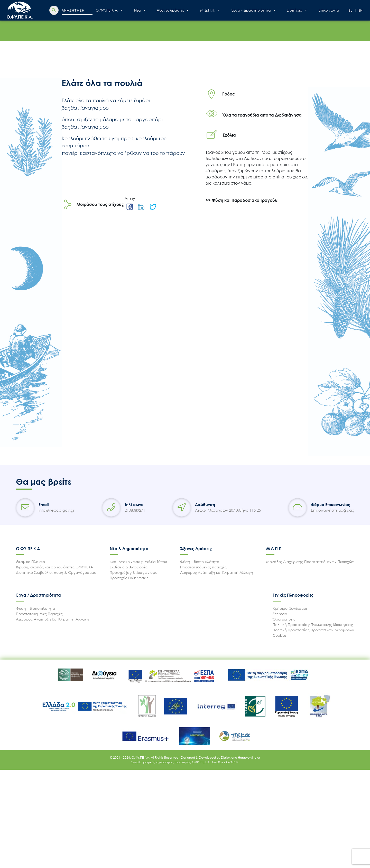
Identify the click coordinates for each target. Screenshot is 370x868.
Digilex (226, 757)
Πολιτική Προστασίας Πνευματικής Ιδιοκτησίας (313, 624)
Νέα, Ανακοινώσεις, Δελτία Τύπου (138, 562)
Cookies (279, 635)
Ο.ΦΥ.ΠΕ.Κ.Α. (109, 10)
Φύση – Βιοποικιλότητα (200, 562)
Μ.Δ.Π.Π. (210, 10)
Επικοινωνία (329, 10)
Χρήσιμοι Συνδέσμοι (290, 608)
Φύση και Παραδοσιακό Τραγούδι (245, 200)
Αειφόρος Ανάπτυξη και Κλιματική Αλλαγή (217, 572)
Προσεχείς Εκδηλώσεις (129, 578)
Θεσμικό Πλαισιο (30, 562)
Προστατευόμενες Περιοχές (39, 614)
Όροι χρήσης (284, 619)
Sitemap (280, 614)
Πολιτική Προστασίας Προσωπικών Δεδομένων (313, 630)
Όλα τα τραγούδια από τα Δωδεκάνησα (262, 115)
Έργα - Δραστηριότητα (254, 10)
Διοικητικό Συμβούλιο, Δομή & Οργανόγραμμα (56, 572)
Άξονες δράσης (173, 10)
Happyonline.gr (249, 757)
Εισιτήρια (297, 10)
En (361, 10)
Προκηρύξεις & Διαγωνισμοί (134, 572)
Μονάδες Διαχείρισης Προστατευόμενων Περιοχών (310, 562)
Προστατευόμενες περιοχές (203, 567)
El (350, 10)
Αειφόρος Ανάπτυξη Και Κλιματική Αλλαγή (53, 619)
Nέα (140, 10)
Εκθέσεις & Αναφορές (129, 567)
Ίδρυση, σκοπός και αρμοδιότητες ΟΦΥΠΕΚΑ (54, 567)
